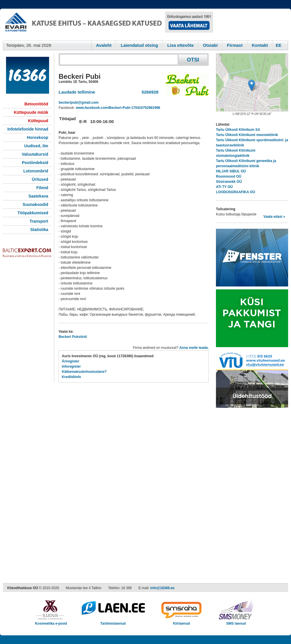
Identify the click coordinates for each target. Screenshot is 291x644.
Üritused (40, 179)
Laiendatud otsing (139, 45)
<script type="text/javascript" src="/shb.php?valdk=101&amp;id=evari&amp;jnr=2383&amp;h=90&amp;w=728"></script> (108, 25)
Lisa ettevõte (180, 45)
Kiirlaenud (181, 622)
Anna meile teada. (194, 348)
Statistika (39, 230)
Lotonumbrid (36, 171)
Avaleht (104, 45)
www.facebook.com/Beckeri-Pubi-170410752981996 (118, 108)
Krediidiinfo (71, 377)
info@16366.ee (163, 588)
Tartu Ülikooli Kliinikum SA (238, 130)
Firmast (235, 45)
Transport (39, 221)
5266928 (149, 92)
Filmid (42, 188)
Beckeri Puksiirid (73, 337)
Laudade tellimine (77, 92)
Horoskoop (38, 137)
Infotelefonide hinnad (28, 129)
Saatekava (38, 196)
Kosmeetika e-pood (51, 622)
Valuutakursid (35, 154)
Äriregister (71, 361)
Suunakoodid (35, 204)
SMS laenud (236, 622)
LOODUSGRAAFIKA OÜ (236, 192)
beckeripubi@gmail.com (79, 103)
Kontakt (260, 45)
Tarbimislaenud (113, 622)
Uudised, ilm (36, 146)
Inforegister (71, 366)
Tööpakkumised (33, 213)
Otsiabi (210, 45)
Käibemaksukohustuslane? (84, 372)
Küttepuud (38, 121)
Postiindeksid (35, 163)
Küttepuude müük (31, 112)
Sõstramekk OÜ (229, 182)
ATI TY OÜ (224, 187)
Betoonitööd (36, 104)
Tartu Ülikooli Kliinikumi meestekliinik (247, 135)
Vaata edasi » (274, 217)
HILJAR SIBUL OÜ (231, 171)
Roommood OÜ (229, 176)
